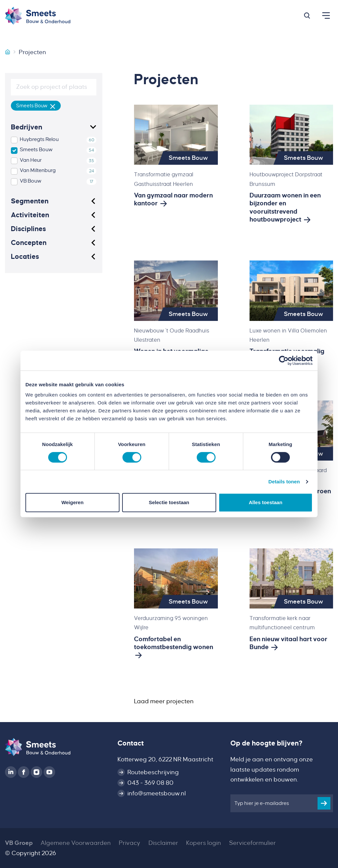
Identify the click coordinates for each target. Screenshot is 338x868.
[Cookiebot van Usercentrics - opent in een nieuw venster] (284, 361)
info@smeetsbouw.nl (157, 793)
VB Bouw (31, 181)
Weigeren (72, 502)
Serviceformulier (253, 843)
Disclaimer (163, 843)
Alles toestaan (266, 502)
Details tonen (284, 482)
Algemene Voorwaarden (76, 843)
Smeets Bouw (36, 150)
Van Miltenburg (38, 170)
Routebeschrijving (153, 772)
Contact (131, 743)
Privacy (130, 843)
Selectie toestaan (169, 502)
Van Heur (31, 160)
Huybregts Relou (39, 139)
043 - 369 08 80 (151, 783)
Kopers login (204, 843)
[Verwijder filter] (53, 106)
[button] (307, 16)
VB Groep (19, 843)
